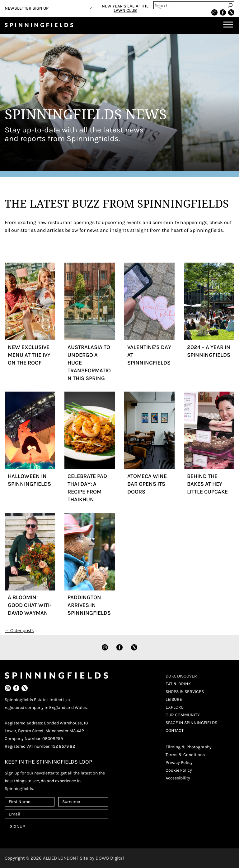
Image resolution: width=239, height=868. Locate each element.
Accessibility (178, 778)
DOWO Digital (110, 858)
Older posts (19, 630)
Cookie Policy (179, 770)
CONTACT (175, 730)
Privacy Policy (179, 762)
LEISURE (174, 699)
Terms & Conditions (185, 755)
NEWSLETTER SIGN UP (27, 8)
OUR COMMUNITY (183, 715)
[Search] (230, 5)
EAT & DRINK (178, 684)
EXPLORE (175, 707)
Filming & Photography (189, 747)
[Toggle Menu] (228, 25)
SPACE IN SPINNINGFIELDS (191, 723)
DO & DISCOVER (181, 676)
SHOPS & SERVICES (185, 692)
